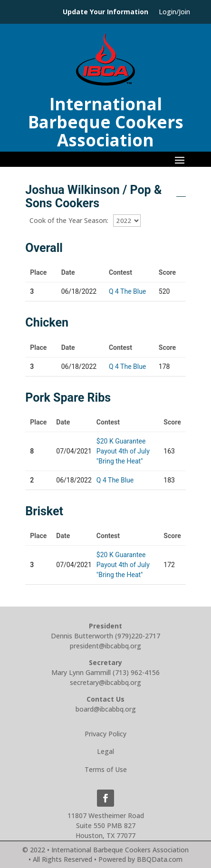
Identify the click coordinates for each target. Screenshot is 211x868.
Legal (105, 751)
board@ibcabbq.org (106, 709)
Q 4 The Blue (127, 291)
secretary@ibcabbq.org (105, 682)
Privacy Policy (105, 734)
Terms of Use (106, 769)
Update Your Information (105, 12)
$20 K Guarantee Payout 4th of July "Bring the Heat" (123, 451)
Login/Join (174, 12)
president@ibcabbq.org (105, 646)
